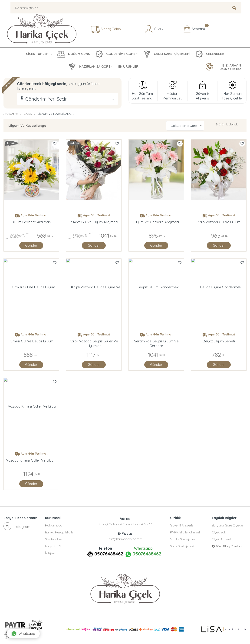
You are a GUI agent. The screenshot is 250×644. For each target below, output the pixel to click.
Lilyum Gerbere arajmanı (31, 222)
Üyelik (154, 29)
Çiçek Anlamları (223, 539)
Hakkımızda (54, 525)
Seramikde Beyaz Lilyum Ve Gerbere (156, 343)
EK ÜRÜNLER (128, 67)
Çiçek (28, 114)
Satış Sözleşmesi (182, 546)
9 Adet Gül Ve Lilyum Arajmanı (94, 222)
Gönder (31, 245)
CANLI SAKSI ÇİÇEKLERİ (167, 54)
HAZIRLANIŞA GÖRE (89, 67)
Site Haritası (54, 539)
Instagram (17, 526)
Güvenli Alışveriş (182, 525)
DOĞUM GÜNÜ (74, 54)
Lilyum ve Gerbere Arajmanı (156, 222)
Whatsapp (23, 634)
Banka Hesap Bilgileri (60, 532)
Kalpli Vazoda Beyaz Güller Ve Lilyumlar (94, 343)
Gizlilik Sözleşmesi (183, 539)
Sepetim (194, 29)
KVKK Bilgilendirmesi (185, 532)
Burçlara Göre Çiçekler (228, 525)
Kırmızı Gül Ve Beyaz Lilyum (31, 341)
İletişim (50, 553)
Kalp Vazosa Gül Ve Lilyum (219, 222)
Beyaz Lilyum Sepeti (219, 341)
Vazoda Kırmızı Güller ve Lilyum (31, 460)
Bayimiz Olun (55, 546)
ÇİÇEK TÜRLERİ (38, 54)
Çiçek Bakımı (221, 532)
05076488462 (109, 554)
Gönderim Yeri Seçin (47, 99)
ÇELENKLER (210, 54)
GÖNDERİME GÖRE (115, 54)
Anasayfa (11, 114)
